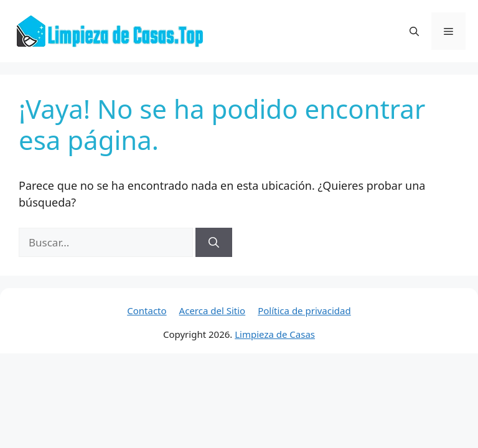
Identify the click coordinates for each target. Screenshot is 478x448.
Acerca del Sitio (213, 310)
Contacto (147, 310)
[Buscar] (214, 243)
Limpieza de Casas (275, 334)
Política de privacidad (304, 310)
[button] (414, 31)
